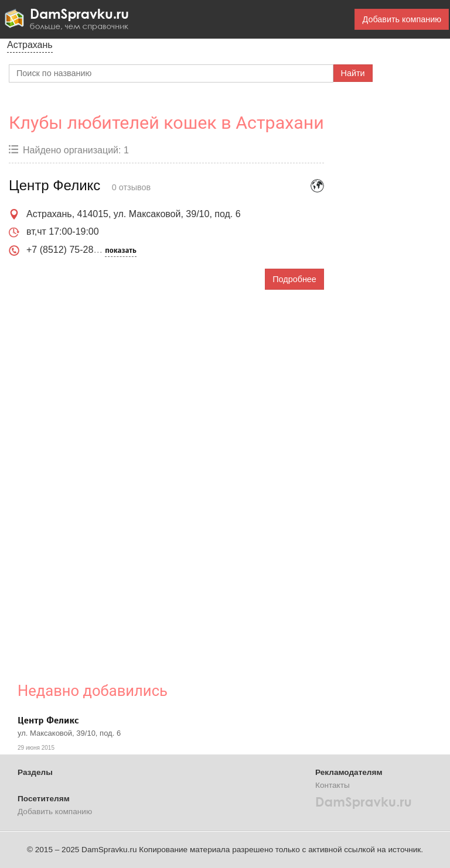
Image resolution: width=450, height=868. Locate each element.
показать (120, 251)
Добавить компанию (402, 19)
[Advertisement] (97, 477)
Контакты (333, 785)
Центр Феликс (48, 721)
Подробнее (294, 279)
